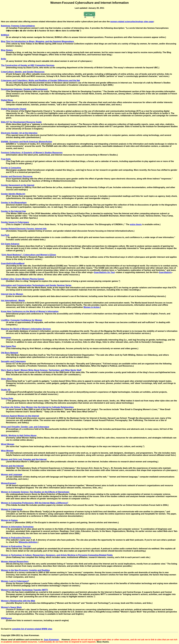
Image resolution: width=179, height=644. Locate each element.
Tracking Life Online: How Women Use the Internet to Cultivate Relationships (37, 407)
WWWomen (6, 618)
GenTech (5, 235)
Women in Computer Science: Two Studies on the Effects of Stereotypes (35, 492)
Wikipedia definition (28, 542)
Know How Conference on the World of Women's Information (30, 311)
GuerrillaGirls (165, 272)
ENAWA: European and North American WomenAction (27, 142)
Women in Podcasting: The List (16, 546)
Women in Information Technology (17, 527)
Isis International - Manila (13, 300)
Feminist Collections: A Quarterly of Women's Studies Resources (32, 153)
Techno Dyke (7, 398)
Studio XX (6, 390)
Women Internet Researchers (15, 562)
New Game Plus (8, 346)
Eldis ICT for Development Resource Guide (21, 122)
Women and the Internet (12, 466)
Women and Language (12, 475)
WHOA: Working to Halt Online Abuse (19, 435)
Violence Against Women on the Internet (20, 416)
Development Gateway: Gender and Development (24, 89)
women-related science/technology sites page (132, 22)
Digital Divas (7, 100)
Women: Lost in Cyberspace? (15, 581)
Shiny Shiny (7, 379)
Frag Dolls (6, 159)
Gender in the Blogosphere (14, 203)
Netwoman (6, 338)
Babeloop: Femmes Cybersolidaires (18, 26)
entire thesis (136, 224)
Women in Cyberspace (12, 509)
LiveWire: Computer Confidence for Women (22, 320)
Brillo (4, 59)
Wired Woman (8, 444)
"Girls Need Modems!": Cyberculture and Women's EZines (29, 255)
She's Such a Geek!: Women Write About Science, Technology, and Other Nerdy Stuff (41, 370)
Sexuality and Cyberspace (13, 361)
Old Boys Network (10, 353)
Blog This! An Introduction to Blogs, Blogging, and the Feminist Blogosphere (37, 41)
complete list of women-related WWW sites (32, 629)
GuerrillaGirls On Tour (104, 272)
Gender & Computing (11, 168)
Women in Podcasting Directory (16, 538)
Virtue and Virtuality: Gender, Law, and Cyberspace (25, 427)
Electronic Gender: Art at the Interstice (19, 133)
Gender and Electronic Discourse (17, 176)
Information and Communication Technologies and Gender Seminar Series (36, 285)
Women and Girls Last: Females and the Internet (24, 459)
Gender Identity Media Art (13, 194)
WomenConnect (9, 483)
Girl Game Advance (10, 244)
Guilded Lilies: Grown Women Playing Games (22, 279)
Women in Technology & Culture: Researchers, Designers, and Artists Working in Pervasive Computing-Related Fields (57, 555)
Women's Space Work (11, 607)
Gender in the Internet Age (13, 211)
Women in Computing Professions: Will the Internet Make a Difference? (35, 503)
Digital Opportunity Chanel (14, 109)
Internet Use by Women (12, 294)
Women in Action (91, 307)
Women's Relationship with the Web (18, 601)
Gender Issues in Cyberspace (15, 222)
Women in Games (9, 520)
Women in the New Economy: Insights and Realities (25, 570)
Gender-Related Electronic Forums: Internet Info (24, 229)
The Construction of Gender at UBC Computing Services (28, 65)
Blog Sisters (7, 50)
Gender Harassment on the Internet (18, 185)
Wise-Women (7, 451)
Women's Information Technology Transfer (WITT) (24, 590)
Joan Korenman (51, 640)
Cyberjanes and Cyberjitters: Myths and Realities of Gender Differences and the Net (40, 80)
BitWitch (5, 35)
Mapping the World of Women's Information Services (26, 329)
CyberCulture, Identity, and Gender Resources (23, 72)
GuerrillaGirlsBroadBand (13, 263)
